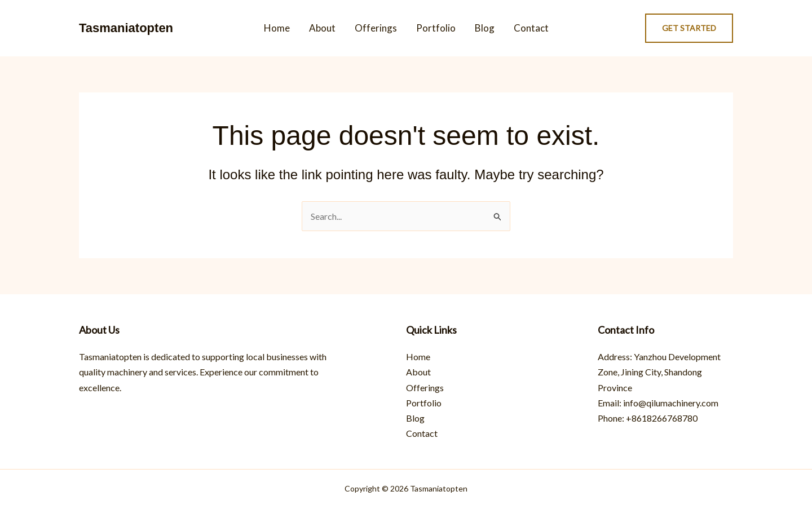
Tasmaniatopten (126, 28)
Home (277, 28)
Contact (531, 28)
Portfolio (436, 28)
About (322, 28)
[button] (689, 28)
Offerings (376, 28)
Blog (485, 28)
